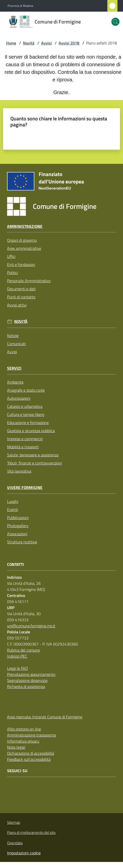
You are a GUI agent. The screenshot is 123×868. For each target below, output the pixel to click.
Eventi (13, 509)
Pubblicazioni (18, 518)
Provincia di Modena (20, 6)
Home (11, 43)
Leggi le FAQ (18, 668)
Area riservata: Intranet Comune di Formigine (45, 717)
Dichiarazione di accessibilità (31, 753)
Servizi (14, 368)
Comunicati (16, 344)
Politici (13, 273)
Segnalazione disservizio (27, 680)
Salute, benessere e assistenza (33, 455)
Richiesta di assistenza (26, 686)
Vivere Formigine (25, 488)
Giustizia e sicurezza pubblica (31, 431)
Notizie (13, 336)
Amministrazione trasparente (32, 735)
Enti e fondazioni (21, 264)
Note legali (16, 747)
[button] (115, 22)
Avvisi (46, 43)
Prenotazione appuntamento (31, 674)
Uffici (11, 256)
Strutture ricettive (22, 542)
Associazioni (17, 534)
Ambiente (15, 382)
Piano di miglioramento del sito (31, 832)
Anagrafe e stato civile (26, 390)
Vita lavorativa (19, 471)
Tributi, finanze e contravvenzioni (34, 463)
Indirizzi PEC (17, 656)
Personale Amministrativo (29, 281)
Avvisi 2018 (69, 43)
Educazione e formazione (28, 422)
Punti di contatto (21, 297)
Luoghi (13, 501)
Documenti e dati (21, 289)
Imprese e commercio (25, 439)
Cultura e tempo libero (26, 414)
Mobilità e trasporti (23, 447)
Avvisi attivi (17, 305)
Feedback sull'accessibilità (29, 759)
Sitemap (14, 822)
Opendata (15, 843)
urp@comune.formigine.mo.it (31, 626)
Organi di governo (22, 240)
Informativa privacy (23, 741)
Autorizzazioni (19, 398)
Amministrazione (25, 226)
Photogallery (18, 526)
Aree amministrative (24, 248)
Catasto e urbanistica (25, 406)
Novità (29, 43)
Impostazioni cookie (24, 853)
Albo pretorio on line (24, 729)
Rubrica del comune (23, 650)
